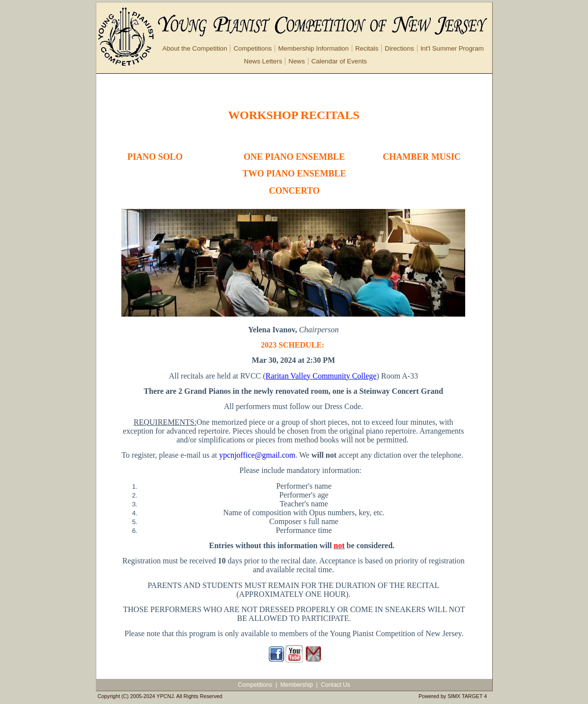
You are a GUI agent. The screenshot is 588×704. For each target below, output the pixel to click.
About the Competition (195, 48)
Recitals (367, 48)
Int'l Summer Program (452, 48)
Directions (399, 48)
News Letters (263, 61)
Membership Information (313, 48)
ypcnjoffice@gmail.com (257, 455)
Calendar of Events (339, 61)
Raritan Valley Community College (321, 376)
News (296, 61)
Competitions (252, 48)
